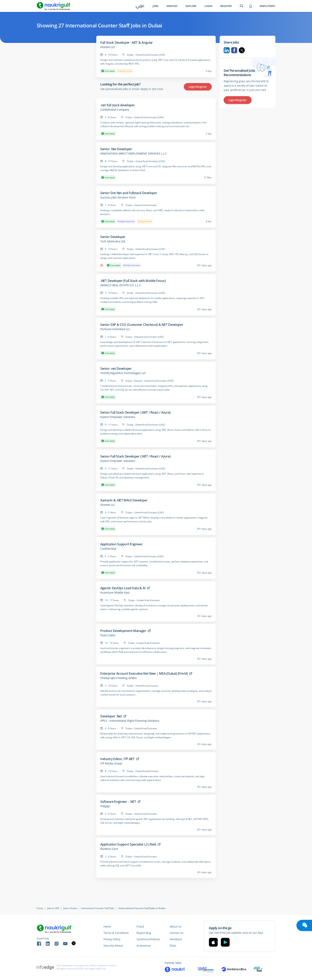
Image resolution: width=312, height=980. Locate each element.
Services (172, 6)
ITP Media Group (111, 763)
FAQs (173, 946)
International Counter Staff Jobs (98, 908)
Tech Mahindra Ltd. (113, 241)
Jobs (156, 6)
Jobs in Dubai (70, 908)
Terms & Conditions (116, 933)
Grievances (144, 946)
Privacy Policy (112, 939)
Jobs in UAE (53, 908)
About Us (176, 926)
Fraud (140, 926)
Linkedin (227, 50)
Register (226, 6)
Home (40, 908)
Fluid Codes (108, 635)
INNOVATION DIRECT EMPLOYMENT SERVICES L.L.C (134, 154)
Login (208, 6)
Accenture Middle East (115, 593)
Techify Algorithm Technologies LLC (123, 373)
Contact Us (177, 933)
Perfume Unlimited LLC (115, 329)
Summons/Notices (148, 939)
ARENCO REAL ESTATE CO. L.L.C (121, 285)
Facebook (234, 50)
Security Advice (113, 946)
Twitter (242, 50)
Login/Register (198, 87)
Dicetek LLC (108, 47)
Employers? (268, 6)
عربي (140, 6)
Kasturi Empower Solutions (118, 417)
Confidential (108, 549)
